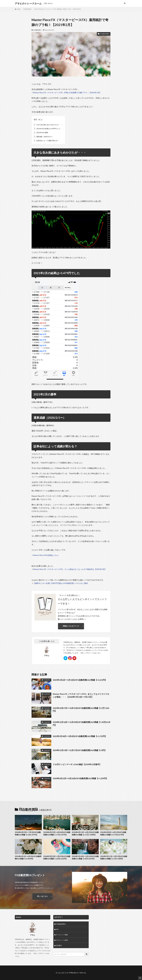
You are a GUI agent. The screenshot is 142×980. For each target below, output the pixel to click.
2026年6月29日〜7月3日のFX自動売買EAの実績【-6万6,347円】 (28, 834)
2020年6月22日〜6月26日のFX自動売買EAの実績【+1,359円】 (80, 778)
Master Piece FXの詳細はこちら (46, 555)
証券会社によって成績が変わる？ (46, 141)
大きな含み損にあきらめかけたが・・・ (48, 125)
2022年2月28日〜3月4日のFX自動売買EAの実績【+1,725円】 (80, 736)
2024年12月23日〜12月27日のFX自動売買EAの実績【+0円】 (80, 750)
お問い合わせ (48, 3)
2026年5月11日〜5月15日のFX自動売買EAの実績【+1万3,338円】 (114, 858)
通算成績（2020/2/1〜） (43, 137)
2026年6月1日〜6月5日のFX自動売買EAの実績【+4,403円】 (28, 858)
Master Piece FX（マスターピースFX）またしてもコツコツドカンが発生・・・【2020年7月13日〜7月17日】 (81, 695)
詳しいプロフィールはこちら (91, 653)
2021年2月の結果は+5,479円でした (47, 129)
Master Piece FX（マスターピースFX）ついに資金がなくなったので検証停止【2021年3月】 (70, 569)
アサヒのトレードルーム (28, 3)
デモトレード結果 (62, 940)
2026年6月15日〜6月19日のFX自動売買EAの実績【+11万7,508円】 (85, 834)
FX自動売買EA (27, 9)
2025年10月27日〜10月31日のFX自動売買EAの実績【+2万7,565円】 (81, 710)
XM (57, 929)
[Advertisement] (109, 929)
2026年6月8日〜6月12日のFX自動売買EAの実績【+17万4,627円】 (113, 834)
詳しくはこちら (42, 896)
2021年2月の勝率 (41, 133)
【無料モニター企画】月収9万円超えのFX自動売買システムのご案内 (61, 583)
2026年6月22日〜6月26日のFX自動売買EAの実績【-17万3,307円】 (57, 834)
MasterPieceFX (49, 30)
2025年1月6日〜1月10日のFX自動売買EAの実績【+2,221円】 (80, 680)
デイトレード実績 (62, 935)
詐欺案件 (59, 945)
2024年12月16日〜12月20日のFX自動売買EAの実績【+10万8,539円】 (82, 724)
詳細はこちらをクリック (71, 626)
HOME (18, 9)
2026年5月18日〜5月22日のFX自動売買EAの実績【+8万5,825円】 (85, 858)
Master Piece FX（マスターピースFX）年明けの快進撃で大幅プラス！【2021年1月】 (67, 93)
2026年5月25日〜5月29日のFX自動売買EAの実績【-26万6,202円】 (57, 858)
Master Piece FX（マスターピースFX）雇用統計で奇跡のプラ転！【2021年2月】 (58, 9)
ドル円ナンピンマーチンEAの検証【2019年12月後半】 (77, 764)
